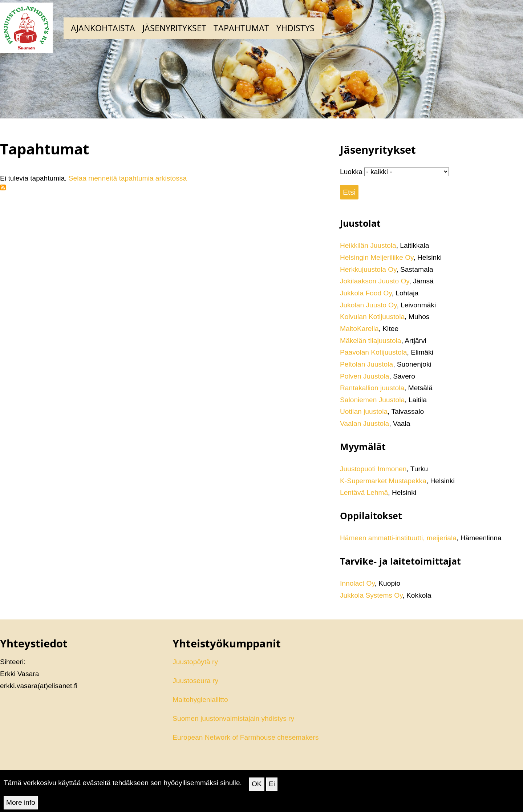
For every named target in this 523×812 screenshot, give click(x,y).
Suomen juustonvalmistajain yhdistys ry (233, 718)
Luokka (351, 172)
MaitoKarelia (359, 329)
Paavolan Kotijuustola (374, 352)
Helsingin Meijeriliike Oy (377, 257)
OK (257, 789)
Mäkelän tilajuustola (371, 341)
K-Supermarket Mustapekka (383, 481)
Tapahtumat (241, 28)
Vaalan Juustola (364, 423)
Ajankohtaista (103, 28)
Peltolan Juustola (366, 364)
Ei (272, 789)
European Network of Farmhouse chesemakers (246, 737)
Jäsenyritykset (174, 28)
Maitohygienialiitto (200, 700)
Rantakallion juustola (372, 388)
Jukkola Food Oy (366, 293)
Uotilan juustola (364, 411)
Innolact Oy (357, 583)
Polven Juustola (364, 376)
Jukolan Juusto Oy (368, 305)
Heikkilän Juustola (368, 245)
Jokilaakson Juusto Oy (375, 281)
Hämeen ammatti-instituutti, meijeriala (398, 538)
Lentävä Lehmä (364, 492)
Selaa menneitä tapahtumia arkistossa (128, 178)
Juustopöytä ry (195, 662)
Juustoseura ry (195, 681)
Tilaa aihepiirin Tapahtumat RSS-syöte (3, 187)
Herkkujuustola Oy (368, 269)
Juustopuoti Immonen (373, 469)
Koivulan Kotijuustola (372, 317)
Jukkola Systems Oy (371, 595)
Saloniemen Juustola (372, 400)
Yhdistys (295, 28)
